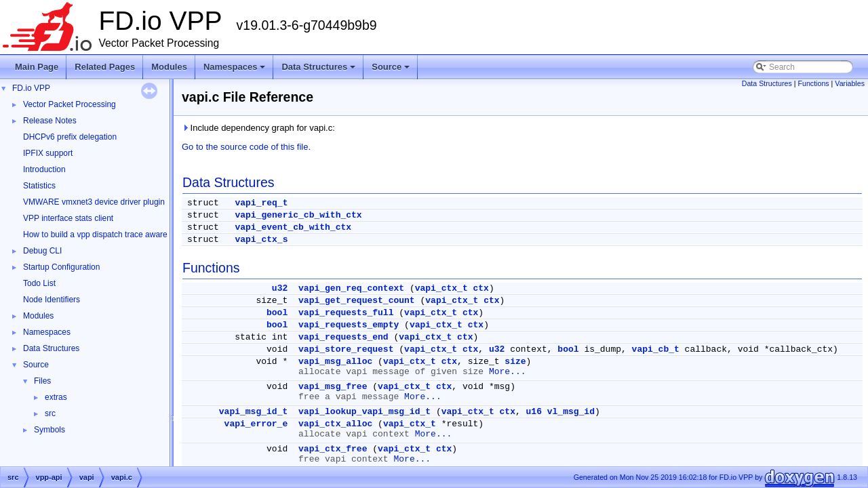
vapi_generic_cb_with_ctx (298, 215)
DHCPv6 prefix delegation (70, 137)
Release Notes (50, 121)
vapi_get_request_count (357, 301)
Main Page (37, 67)
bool (277, 313)
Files (42, 381)
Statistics (39, 186)
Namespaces (236, 70)
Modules (169, 67)
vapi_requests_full (346, 313)
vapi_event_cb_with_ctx (293, 227)
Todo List (39, 283)
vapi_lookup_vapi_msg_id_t (364, 412)
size (515, 362)
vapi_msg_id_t (253, 412)
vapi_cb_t (656, 349)
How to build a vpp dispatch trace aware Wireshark (115, 235)
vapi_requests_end (343, 337)
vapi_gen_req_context (351, 288)
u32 (280, 288)
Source (392, 70)
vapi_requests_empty (349, 325)
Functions (813, 83)
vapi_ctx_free (333, 449)
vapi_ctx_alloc (335, 424)
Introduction (44, 169)
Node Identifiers (52, 300)
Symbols (50, 430)
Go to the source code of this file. (246, 147)
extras (56, 397)
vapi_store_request (346, 349)
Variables (850, 83)
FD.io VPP (31, 88)
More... (508, 372)
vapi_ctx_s (261, 240)
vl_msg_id (571, 412)
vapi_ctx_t (441, 288)
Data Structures (319, 70)
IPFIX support (48, 153)
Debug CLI (42, 251)
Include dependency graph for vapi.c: (258, 128)
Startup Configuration (61, 267)
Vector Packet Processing (70, 104)
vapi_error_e (256, 424)
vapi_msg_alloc (335, 362)
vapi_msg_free (333, 387)
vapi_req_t (261, 203)
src (50, 413)
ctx (481, 288)
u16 (534, 412)
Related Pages (105, 67)
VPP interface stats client (68, 218)
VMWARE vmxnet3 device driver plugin (94, 202)
